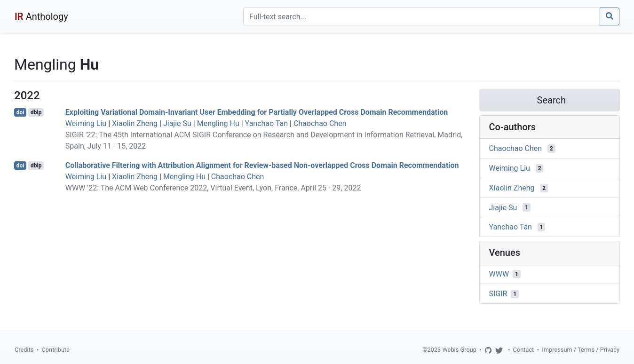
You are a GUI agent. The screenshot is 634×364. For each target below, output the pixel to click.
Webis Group (459, 350)
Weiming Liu (86, 123)
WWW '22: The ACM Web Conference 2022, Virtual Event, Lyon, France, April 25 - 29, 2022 (213, 188)
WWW (499, 274)
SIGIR (498, 294)
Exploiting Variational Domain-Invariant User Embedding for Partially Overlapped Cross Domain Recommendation (257, 112)
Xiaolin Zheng (135, 123)
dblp (36, 112)
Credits (24, 350)
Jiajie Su (177, 123)
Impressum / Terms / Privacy (581, 350)
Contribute (55, 350)
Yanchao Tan (266, 123)
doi (20, 112)
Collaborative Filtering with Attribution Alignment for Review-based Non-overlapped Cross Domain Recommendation (262, 165)
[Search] (422, 16)
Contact (524, 350)
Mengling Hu (218, 123)
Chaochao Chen (320, 123)
